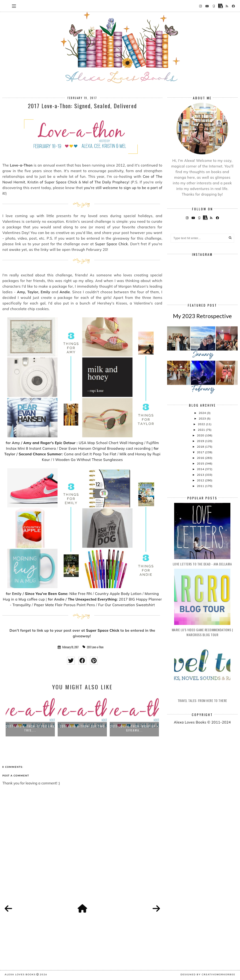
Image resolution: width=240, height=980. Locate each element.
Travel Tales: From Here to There (202, 700)
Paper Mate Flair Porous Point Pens (64, 605)
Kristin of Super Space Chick (52, 182)
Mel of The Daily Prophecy (105, 182)
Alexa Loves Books (20, 974)
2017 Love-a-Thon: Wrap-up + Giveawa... (134, 728)
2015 (201, 463)
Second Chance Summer (40, 454)
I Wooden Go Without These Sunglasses (88, 460)
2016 (201, 458)
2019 (201, 441)
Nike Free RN (81, 594)
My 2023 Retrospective (202, 316)
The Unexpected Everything (92, 599)
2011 (201, 486)
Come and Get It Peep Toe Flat (90, 454)
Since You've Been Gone (46, 594)
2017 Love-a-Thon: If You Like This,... (30, 728)
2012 (201, 480)
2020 (201, 435)
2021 (202, 430)
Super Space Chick (112, 244)
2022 (202, 424)
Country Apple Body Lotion (118, 594)
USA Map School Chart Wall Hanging (111, 443)
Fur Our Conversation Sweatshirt (127, 605)
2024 (203, 413)
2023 (203, 418)
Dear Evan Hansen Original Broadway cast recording (105, 448)
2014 (201, 469)
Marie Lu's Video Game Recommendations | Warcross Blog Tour (202, 632)
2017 (201, 452)
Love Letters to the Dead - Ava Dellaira (202, 564)
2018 (201, 447)
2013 (201, 475)
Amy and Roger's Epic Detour (50, 443)
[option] (30, 716)
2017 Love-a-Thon (95, 647)
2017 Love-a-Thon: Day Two (82, 726)
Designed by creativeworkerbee (208, 974)
